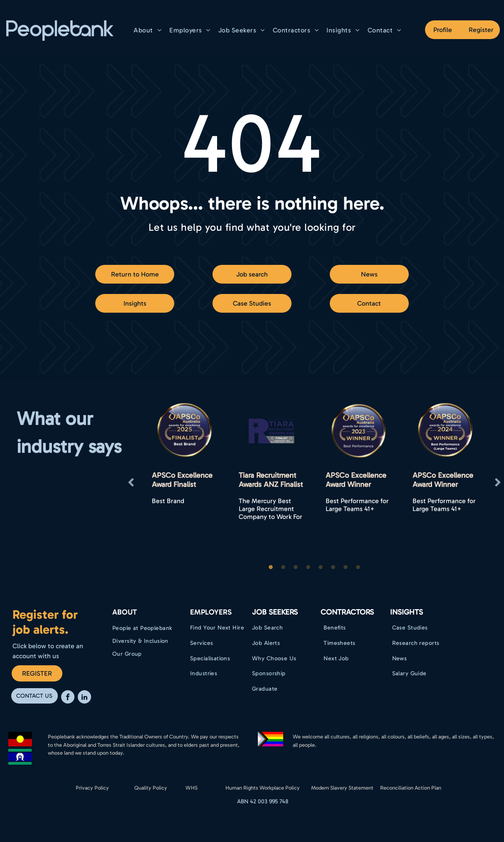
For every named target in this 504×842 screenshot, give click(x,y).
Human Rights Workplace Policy (263, 788)
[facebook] (68, 698)
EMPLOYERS (211, 612)
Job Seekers (275, 612)
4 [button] (308, 568)
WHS (191, 788)
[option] (185, 483)
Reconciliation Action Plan (411, 788)
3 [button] (296, 568)
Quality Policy (151, 788)
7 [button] (346, 568)
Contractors (347, 612)
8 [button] (358, 568)
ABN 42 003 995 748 (263, 801)
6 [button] (333, 568)
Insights (406, 612)
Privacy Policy (92, 788)
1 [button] (271, 568)
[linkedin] (84, 698)
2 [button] (283, 568)
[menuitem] (148, 30)
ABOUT (125, 612)
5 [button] (321, 568)
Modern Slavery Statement (342, 788)
